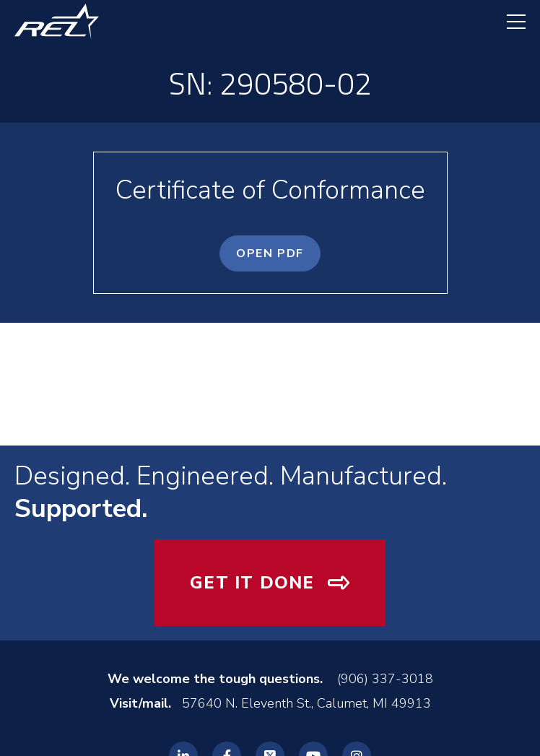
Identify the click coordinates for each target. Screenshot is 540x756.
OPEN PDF (270, 253)
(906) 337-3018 (385, 679)
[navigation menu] (509, 22)
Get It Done (252, 583)
